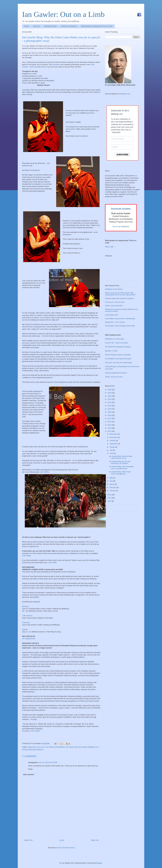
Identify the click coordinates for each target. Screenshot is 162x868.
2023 (110, 399)
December (114, 434)
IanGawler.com (125, 94)
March (112, 484)
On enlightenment (29, 639)
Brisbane (57, 64)
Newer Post (28, 840)
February (113, 487)
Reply (30, 769)
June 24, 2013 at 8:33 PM (48, 762)
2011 (110, 498)
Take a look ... (110, 247)
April (112, 481)
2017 (110, 418)
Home (26, 26)
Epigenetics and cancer (36, 747)
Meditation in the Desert (114, 289)
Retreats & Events (50, 26)
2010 (110, 501)
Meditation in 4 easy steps (115, 339)
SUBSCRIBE (122, 155)
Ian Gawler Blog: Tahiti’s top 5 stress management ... (120, 473)
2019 (110, 412)
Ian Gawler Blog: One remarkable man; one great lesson (121, 468)
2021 (110, 406)
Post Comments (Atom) (66, 848)
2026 (110, 390)
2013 (110, 431)
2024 (110, 396)
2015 (110, 425)
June (112, 453)
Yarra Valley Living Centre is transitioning (120, 319)
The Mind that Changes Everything (118, 347)
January (113, 491)
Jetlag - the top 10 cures (114, 377)
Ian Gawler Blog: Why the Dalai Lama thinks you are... (121, 457)
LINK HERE (44, 472)
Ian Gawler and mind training (76, 747)
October (113, 441)
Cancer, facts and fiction (114, 306)
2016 (110, 422)
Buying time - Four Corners (115, 322)
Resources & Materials (69, 26)
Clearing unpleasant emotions (116, 373)
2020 (110, 409)
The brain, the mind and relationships (119, 363)
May (111, 478)
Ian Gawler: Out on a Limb (63, 14)
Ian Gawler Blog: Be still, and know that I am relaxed (120, 462)
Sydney (43, 67)
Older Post (95, 840)
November (114, 437)
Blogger (99, 863)
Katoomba (33, 67)
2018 (110, 415)
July (111, 450)
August (112, 447)
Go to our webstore (121, 227)
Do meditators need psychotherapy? (118, 359)
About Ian (36, 26)
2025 (110, 393)
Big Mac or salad (111, 351)
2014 (110, 428)
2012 (110, 495)
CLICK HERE (35, 731)
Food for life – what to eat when (117, 343)
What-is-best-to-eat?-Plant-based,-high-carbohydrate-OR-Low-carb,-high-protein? (120, 294)
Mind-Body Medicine (36, 750)
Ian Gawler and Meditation (55, 747)
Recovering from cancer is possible (118, 355)
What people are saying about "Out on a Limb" (97, 26)
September (114, 444)
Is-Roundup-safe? (112, 315)
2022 (110, 402)
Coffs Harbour (27, 616)
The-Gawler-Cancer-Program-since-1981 (120, 326)
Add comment (29, 774)
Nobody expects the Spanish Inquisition (119, 298)
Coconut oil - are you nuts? (115, 302)
